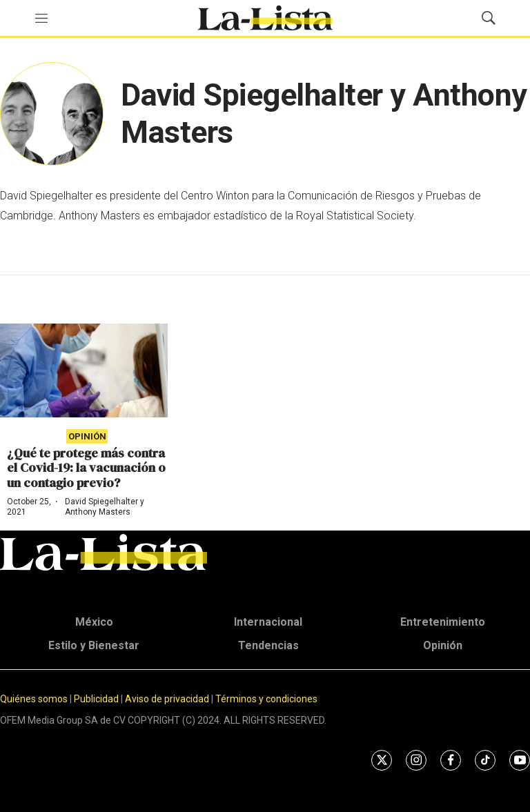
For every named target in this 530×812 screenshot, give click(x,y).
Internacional (268, 622)
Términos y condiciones (266, 699)
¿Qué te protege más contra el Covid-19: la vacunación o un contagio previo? (86, 468)
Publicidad (97, 699)
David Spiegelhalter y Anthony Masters (105, 506)
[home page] (265, 18)
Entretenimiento (443, 622)
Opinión (87, 436)
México (94, 622)
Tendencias (268, 645)
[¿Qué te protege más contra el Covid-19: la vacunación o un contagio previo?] (84, 370)
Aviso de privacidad (167, 699)
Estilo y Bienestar (94, 645)
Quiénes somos (34, 699)
